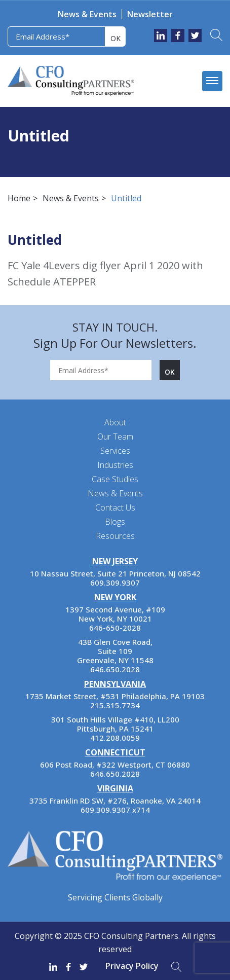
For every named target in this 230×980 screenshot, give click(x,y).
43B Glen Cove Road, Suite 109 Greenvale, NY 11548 (115, 651)
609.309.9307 (115, 583)
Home (19, 198)
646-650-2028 (115, 628)
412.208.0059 (115, 738)
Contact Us (115, 507)
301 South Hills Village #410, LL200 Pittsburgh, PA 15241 (115, 724)
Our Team (115, 437)
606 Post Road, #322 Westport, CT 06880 (115, 765)
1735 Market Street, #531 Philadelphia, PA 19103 (115, 696)
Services (115, 451)
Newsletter (150, 14)
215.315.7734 (115, 705)
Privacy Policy (132, 966)
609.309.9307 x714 (115, 810)
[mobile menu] (212, 81)
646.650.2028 (115, 669)
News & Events (87, 14)
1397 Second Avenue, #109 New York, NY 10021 (115, 614)
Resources (115, 536)
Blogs (115, 522)
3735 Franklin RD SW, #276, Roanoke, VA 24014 (115, 801)
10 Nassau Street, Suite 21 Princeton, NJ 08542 (115, 573)
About (115, 422)
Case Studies (115, 479)
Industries (115, 465)
